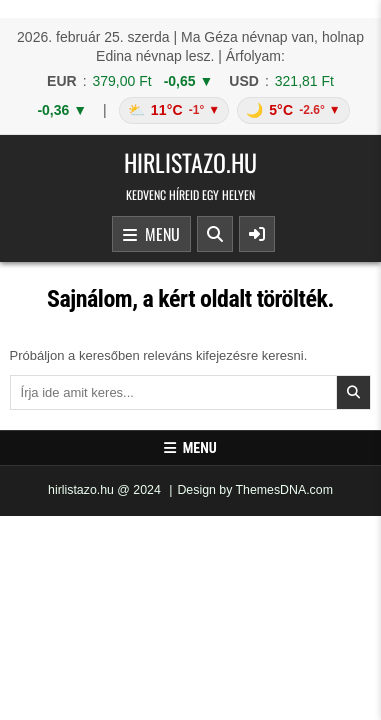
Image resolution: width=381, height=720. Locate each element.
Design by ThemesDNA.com (255, 490)
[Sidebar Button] (257, 234)
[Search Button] (215, 234)
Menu (151, 235)
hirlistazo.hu (190, 162)
